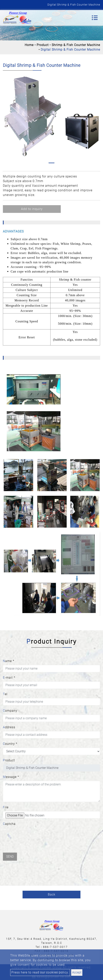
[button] (6, 119)
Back (52, 894)
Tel (5, 694)
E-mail (9, 678)
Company (10, 711)
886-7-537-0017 (55, 947)
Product (43, 45)
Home (29, 45)
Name (9, 661)
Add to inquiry (32, 209)
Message (11, 777)
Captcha (9, 824)
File (6, 807)
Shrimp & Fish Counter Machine (76, 45)
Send (10, 857)
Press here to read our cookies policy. (40, 972)
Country (10, 744)
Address (9, 727)
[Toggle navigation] (95, 18)
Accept (77, 972)
